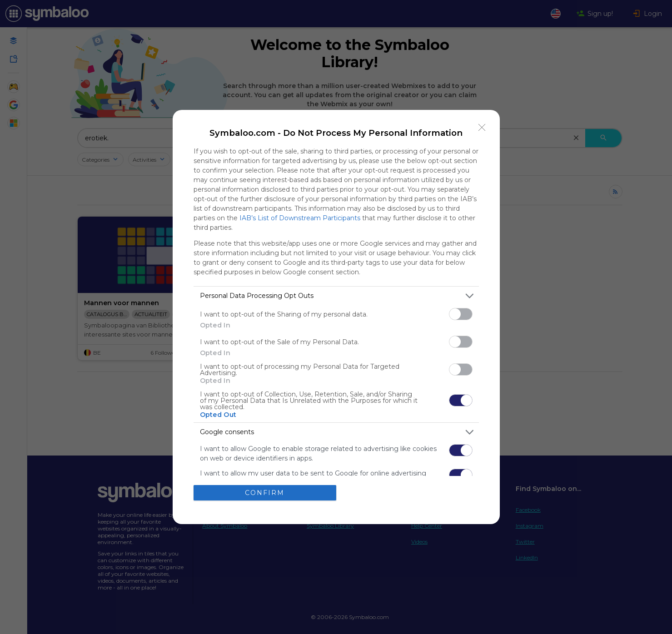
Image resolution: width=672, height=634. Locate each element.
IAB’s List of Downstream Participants (300, 218)
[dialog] (336, 317)
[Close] (482, 128)
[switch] (461, 314)
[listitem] (336, 296)
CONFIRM (265, 493)
